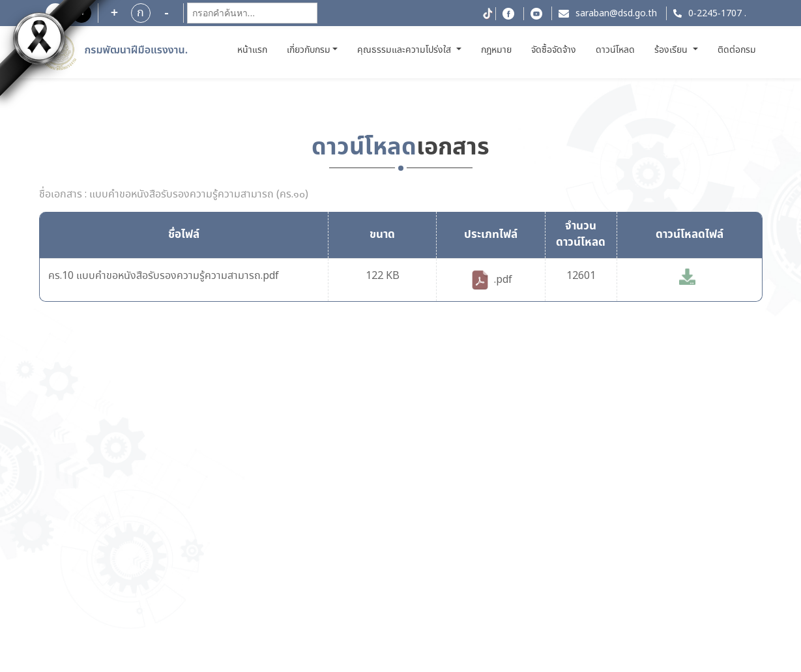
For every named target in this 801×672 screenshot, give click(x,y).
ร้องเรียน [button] (672, 50)
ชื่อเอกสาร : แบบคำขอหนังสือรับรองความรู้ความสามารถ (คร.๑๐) (174, 195)
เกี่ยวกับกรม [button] (309, 50)
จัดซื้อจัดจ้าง (554, 50)
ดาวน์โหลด (615, 50)
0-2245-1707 (715, 14)
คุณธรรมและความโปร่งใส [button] (405, 50)
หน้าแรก (254, 50)
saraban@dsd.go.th (616, 14)
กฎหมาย (496, 50)
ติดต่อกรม (737, 50)
